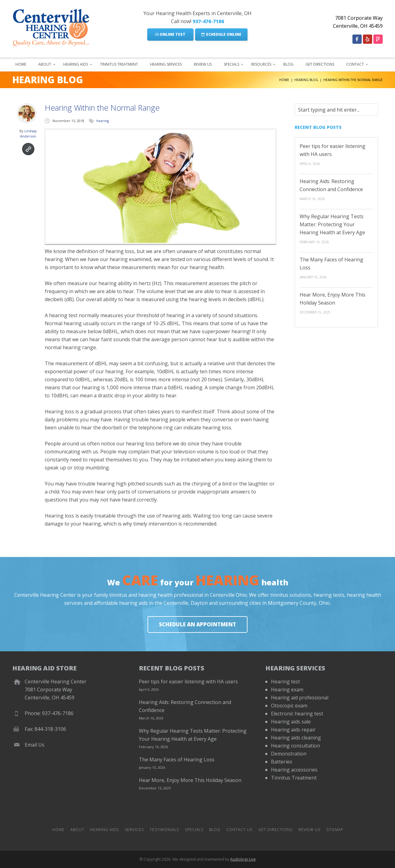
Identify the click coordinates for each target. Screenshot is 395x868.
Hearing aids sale (291, 722)
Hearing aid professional (300, 698)
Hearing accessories (294, 770)
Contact (355, 64)
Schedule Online (221, 34)
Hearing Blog (306, 80)
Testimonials (164, 830)
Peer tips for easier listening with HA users (188, 682)
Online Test (170, 34)
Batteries (282, 762)
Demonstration (289, 754)
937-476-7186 (208, 21)
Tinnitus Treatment (119, 64)
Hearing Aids (76, 64)
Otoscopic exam (289, 706)
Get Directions (320, 64)
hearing (103, 121)
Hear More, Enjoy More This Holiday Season (190, 780)
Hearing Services (166, 64)
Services (134, 830)
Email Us (35, 745)
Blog (288, 64)
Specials (231, 64)
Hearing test (285, 682)
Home (21, 64)
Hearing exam (287, 690)
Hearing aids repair (293, 730)
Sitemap (335, 830)
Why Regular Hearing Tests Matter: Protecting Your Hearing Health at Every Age (332, 224)
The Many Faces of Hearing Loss (177, 759)
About (45, 64)
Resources (261, 64)
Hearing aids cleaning (296, 738)
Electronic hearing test (297, 714)
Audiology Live (243, 859)
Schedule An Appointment (197, 624)
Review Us (203, 64)
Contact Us (239, 830)
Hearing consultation (295, 746)
